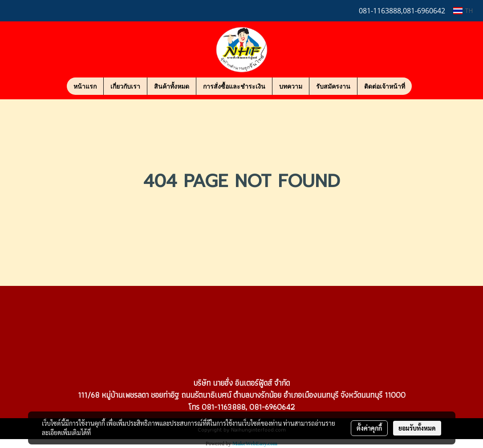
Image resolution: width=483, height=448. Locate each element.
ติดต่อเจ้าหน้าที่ (385, 86)
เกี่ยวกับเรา (125, 86)
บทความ (291, 86)
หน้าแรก (85, 86)
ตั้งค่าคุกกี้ (369, 428)
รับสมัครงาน (333, 86)
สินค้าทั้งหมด (172, 86)
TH (463, 10)
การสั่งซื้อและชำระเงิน (234, 86)
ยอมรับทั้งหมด (417, 428)
